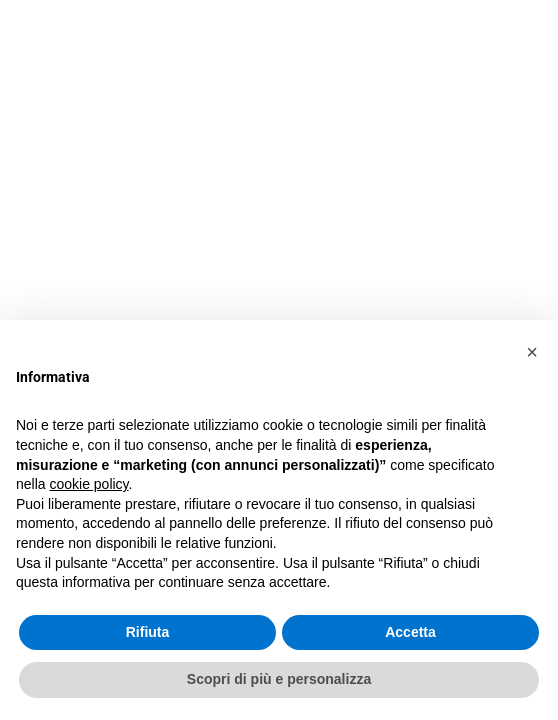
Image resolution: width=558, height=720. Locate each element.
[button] (532, 352)
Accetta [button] (410, 632)
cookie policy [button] (88, 484)
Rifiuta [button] (148, 632)
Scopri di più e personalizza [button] (279, 679)
